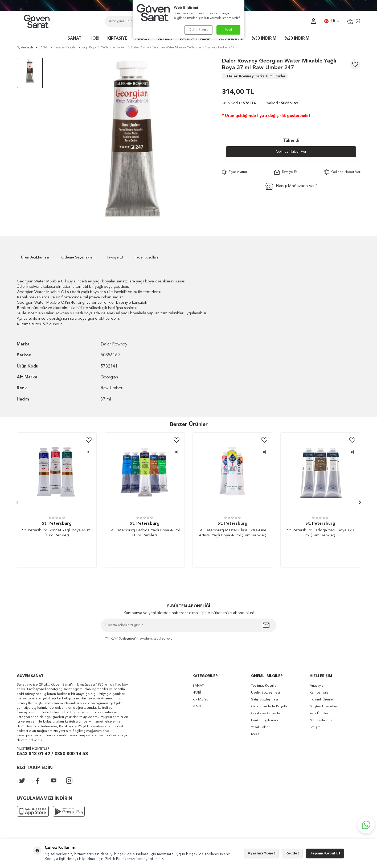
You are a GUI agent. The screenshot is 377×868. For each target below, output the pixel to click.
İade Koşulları (147, 257)
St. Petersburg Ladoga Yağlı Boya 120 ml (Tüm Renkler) (320, 533)
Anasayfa (25, 48)
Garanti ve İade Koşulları (270, 706)
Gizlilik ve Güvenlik (266, 713)
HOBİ (94, 39)
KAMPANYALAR (195, 39)
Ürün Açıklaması (35, 257)
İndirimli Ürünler (322, 700)
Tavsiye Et (286, 172)
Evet (229, 30)
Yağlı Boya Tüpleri (114, 48)
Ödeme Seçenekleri (78, 257)
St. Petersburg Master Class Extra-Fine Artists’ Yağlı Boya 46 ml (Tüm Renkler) (233, 533)
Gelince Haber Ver (291, 152)
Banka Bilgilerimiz (265, 720)
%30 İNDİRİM (264, 39)
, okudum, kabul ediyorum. (140, 639)
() (354, 21)
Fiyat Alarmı (234, 172)
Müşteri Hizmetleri (324, 706)
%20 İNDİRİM (297, 39)
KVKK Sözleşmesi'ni (125, 639)
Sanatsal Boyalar (65, 48)
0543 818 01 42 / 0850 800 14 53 (52, 754)
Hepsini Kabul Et (325, 853)
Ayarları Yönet (261, 853)
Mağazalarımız (321, 720)
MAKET (142, 39)
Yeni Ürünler (319, 713)
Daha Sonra (198, 30)
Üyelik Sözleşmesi (265, 693)
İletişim (315, 727)
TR (332, 21)
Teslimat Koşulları (265, 686)
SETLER (165, 39)
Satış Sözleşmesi (265, 700)
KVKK (255, 734)
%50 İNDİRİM (231, 39)
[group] (132, 139)
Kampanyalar (320, 693)
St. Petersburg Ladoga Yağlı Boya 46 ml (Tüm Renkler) (145, 533)
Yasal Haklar (260, 727)
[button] (17, 502)
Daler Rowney (255, 76)
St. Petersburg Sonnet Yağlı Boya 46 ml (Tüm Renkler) (57, 533)
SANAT (75, 39)
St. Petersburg (57, 524)
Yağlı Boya (89, 48)
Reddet (292, 853)
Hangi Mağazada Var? (291, 186)
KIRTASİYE (117, 39)
